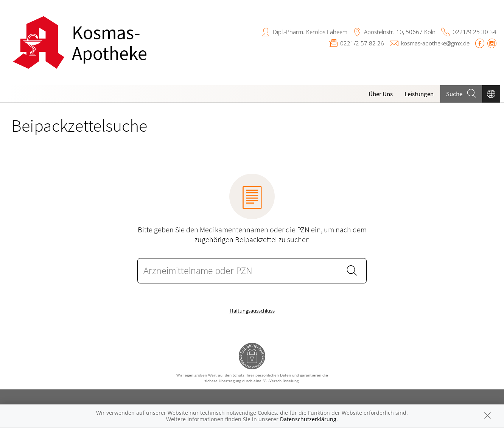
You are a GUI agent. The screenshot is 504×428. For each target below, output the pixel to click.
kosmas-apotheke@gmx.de (435, 43)
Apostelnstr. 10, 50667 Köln (400, 32)
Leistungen (419, 94)
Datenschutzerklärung (308, 419)
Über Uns (381, 94)
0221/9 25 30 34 (474, 32)
